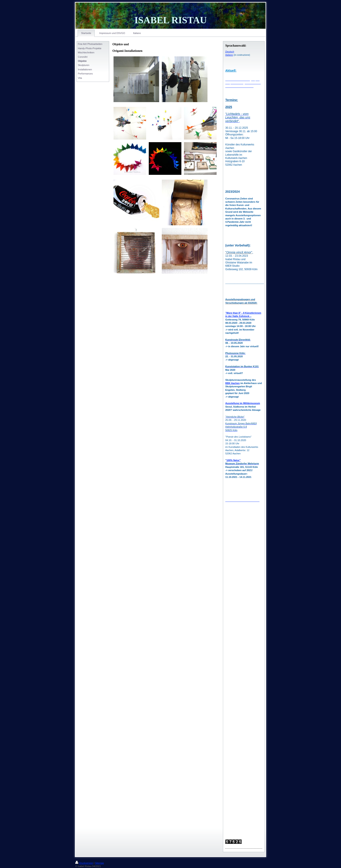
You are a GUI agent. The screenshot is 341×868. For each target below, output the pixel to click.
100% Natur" (233, 460)
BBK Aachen (232, 383)
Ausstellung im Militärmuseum (243, 403)
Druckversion (84, 863)
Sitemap (99, 863)
